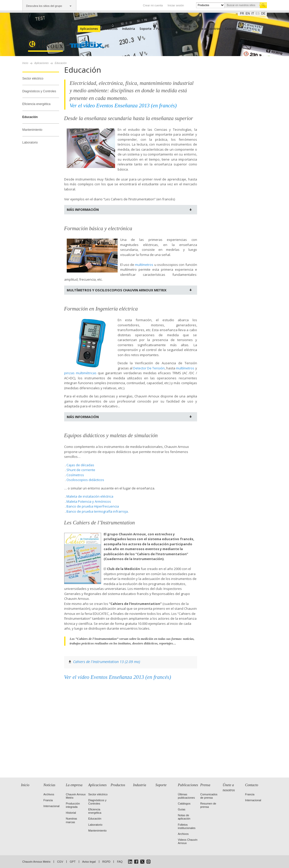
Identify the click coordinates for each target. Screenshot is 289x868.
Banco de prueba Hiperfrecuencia (93, 506)
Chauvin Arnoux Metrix (37, 862)
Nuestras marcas (72, 820)
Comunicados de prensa (209, 796)
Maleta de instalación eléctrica (90, 496)
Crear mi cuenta (153, 5)
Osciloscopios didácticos (85, 480)
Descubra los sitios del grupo (44, 6)
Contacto (232, 29)
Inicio (34, 29)
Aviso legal (89, 862)
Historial (71, 813)
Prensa (185, 29)
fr (242, 14)
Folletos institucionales (187, 826)
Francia (48, 800)
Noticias (48, 29)
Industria (129, 29)
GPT (73, 862)
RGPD (106, 862)
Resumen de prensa (208, 805)
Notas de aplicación (184, 817)
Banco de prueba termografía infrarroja (97, 511)
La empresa (67, 29)
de (263, 14)
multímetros (144, 265)
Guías (182, 809)
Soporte (146, 29)
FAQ (120, 862)
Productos (110, 29)
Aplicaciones (89, 29)
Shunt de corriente (81, 470)
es (258, 14)
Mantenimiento (32, 130)
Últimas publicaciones (187, 796)
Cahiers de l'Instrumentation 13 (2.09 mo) (107, 662)
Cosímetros (75, 475)
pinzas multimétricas (80, 373)
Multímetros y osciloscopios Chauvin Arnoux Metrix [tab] (117, 290)
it (253, 14)
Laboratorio (30, 142)
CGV (60, 862)
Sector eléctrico (33, 79)
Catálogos (184, 804)
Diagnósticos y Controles (39, 91)
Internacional (52, 806)
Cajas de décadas (80, 465)
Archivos (49, 794)
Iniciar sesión (176, 5)
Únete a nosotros (208, 29)
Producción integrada (73, 805)
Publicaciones (166, 29)
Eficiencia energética (37, 104)
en (248, 14)
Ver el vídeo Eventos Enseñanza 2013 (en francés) (118, 677)
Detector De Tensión (149, 368)
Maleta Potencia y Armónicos (89, 501)
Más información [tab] (83, 210)
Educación (30, 117)
